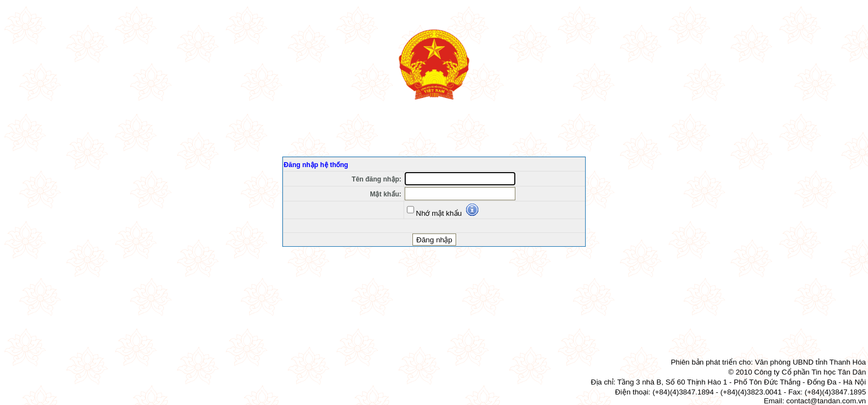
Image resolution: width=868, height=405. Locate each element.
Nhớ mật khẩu (434, 210)
